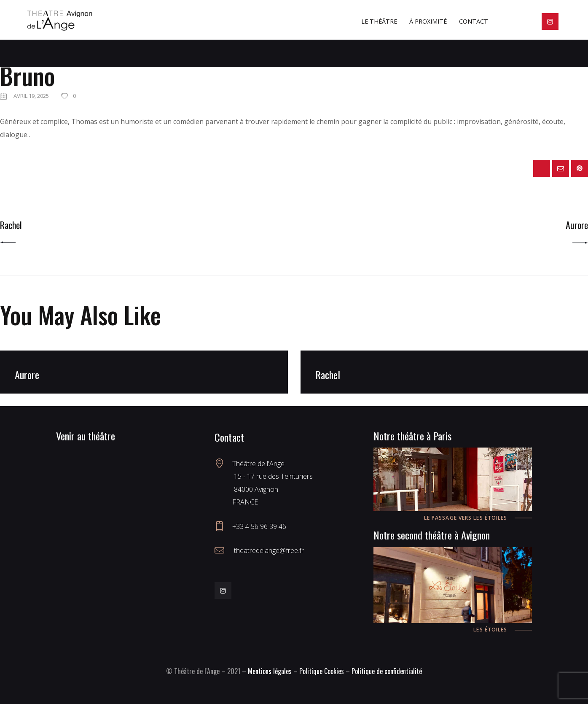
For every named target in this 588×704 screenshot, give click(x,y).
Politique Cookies (322, 671)
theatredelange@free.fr (268, 550)
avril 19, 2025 (31, 96)
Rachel (328, 375)
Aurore (27, 375)
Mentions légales (270, 671)
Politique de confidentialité (387, 671)
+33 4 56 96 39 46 (259, 526)
